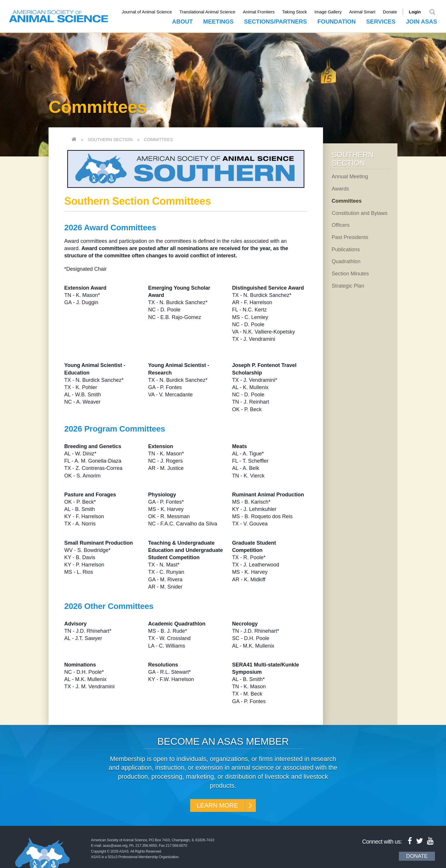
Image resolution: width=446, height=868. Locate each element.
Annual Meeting (350, 176)
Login (419, 12)
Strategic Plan (348, 285)
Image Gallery (332, 12)
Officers (341, 224)
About (182, 21)
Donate (394, 12)
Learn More (216, 805)
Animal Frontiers (263, 12)
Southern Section (110, 139)
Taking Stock (298, 12)
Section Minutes (350, 273)
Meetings (218, 21)
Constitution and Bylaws (360, 212)
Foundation (337, 21)
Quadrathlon (346, 261)
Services (381, 21)
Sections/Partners (275, 21)
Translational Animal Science (211, 12)
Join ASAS (421, 21)
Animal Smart (366, 12)
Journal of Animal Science (151, 12)
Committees (158, 139)
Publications (346, 249)
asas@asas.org (115, 846)
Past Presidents (350, 236)
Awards (340, 188)
